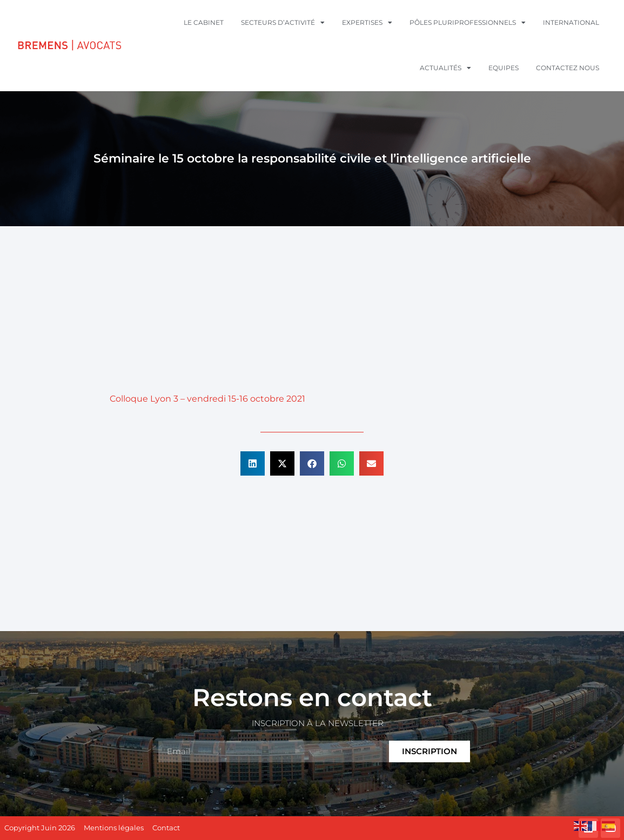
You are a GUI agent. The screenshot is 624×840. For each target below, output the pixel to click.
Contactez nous (568, 68)
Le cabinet (204, 22)
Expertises (367, 23)
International (571, 22)
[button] (253, 463)
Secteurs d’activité (283, 23)
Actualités (445, 68)
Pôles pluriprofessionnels (468, 23)
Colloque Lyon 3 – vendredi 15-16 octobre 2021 (207, 399)
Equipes (504, 68)
